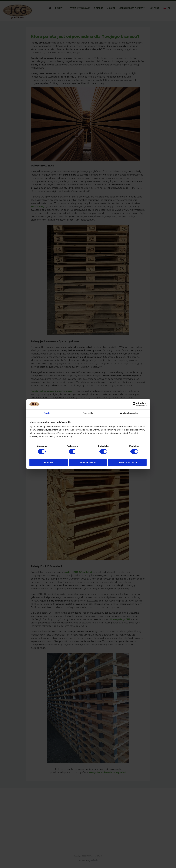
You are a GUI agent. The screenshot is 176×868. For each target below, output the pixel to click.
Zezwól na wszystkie (127, 462)
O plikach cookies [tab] (129, 413)
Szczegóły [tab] (88, 413)
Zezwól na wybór (88, 462)
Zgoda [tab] (47, 413)
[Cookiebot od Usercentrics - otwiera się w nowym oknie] (135, 404)
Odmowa (49, 462)
